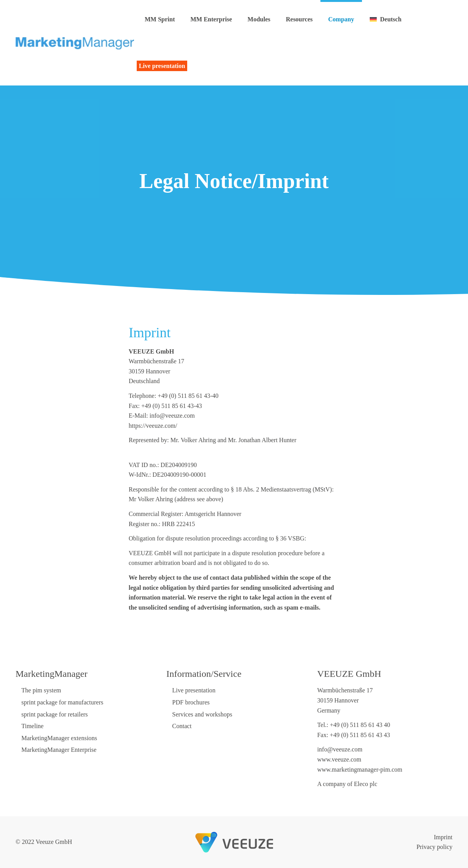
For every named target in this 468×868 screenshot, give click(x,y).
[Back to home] (76, 43)
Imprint (443, 837)
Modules (259, 19)
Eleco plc (365, 784)
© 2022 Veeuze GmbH (44, 842)
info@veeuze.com (340, 749)
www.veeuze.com (339, 759)
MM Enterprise (211, 19)
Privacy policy (434, 847)
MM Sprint (160, 19)
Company (341, 19)
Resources (299, 19)
